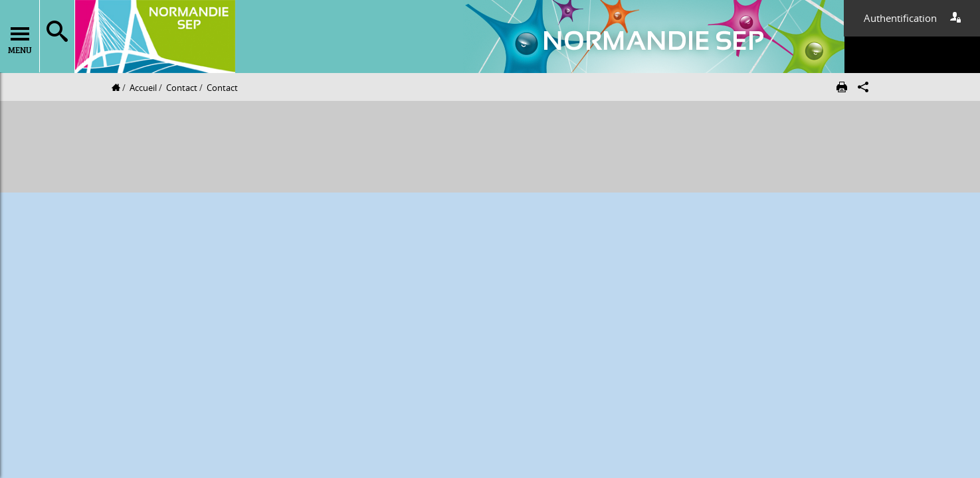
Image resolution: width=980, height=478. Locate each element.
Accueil (143, 88)
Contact (182, 88)
